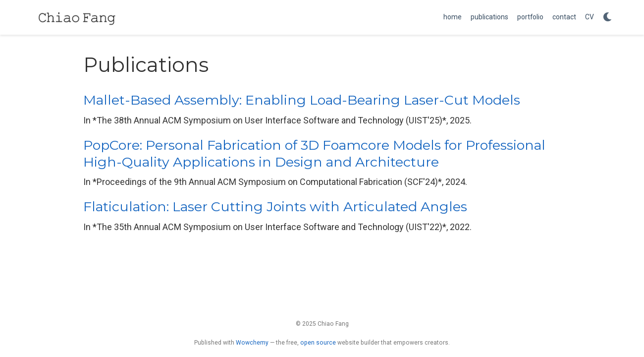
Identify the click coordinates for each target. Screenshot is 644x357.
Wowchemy (252, 343)
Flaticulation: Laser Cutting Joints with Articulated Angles (275, 207)
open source (318, 343)
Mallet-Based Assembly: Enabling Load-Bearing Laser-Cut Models (302, 100)
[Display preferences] (607, 18)
